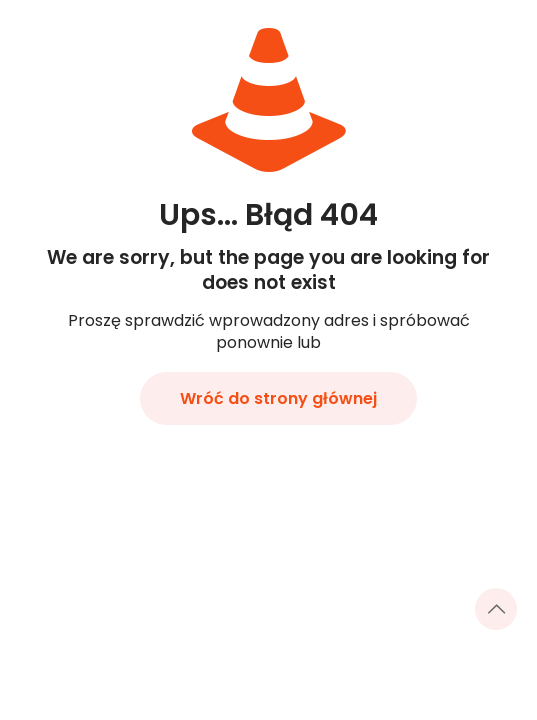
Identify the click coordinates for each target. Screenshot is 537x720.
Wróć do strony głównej (278, 398)
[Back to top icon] (496, 609)
